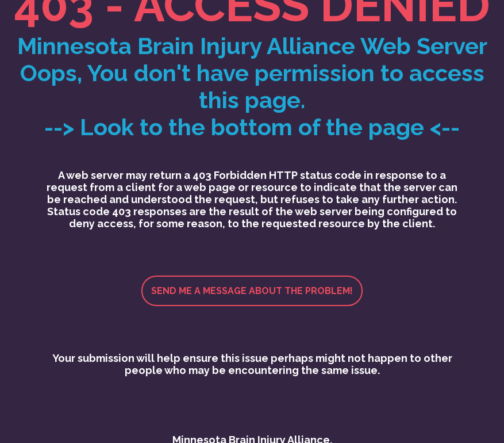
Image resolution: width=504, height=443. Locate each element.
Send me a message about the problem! (252, 291)
